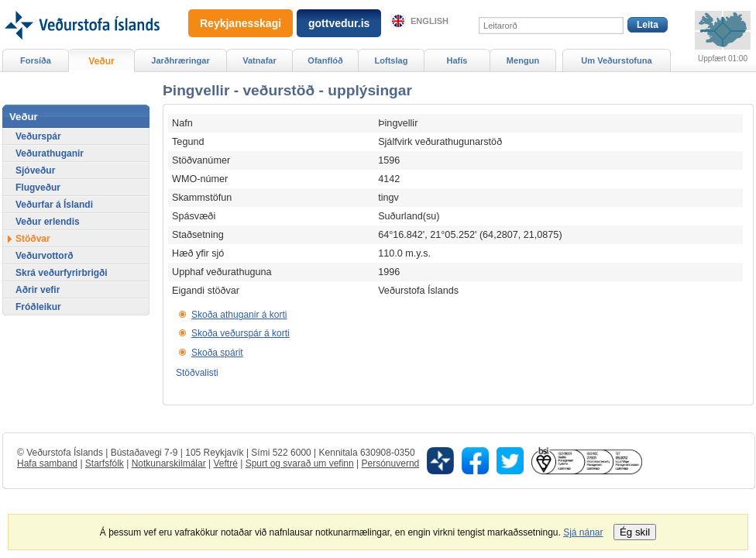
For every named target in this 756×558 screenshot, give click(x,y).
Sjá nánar (583, 532)
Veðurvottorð (45, 256)
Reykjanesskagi (241, 23)
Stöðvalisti (197, 373)
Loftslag (392, 60)
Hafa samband (47, 463)
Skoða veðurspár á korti (241, 333)
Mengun (523, 60)
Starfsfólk (105, 463)
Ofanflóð (325, 60)
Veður (101, 61)
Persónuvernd (391, 463)
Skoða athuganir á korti (239, 315)
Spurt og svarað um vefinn (300, 463)
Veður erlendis (48, 222)
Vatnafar (259, 60)
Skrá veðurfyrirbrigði (62, 273)
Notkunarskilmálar (169, 463)
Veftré (225, 463)
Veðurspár (38, 136)
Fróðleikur (38, 307)
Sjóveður (35, 170)
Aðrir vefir (38, 290)
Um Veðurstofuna (616, 60)
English (430, 21)
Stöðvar (33, 239)
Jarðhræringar (180, 60)
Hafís (457, 60)
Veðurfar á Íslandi (54, 205)
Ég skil (635, 532)
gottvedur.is (339, 23)
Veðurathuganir (50, 153)
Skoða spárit (217, 353)
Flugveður (38, 188)
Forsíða (36, 60)
